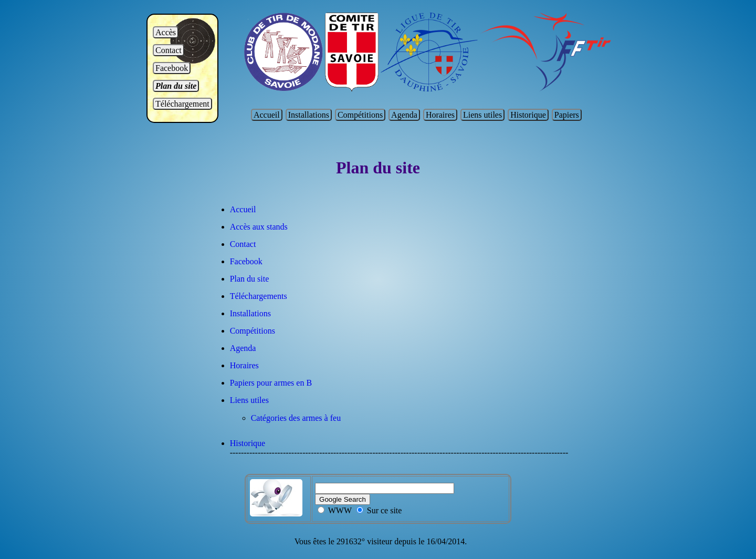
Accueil (267, 115)
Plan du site (176, 86)
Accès (166, 32)
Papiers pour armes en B (271, 383)
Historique (528, 115)
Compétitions (360, 115)
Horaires (440, 115)
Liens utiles (482, 115)
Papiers (567, 115)
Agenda (404, 115)
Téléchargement (182, 104)
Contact (169, 50)
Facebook (172, 68)
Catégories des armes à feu (296, 418)
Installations (309, 115)
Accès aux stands (259, 227)
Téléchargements (259, 296)
